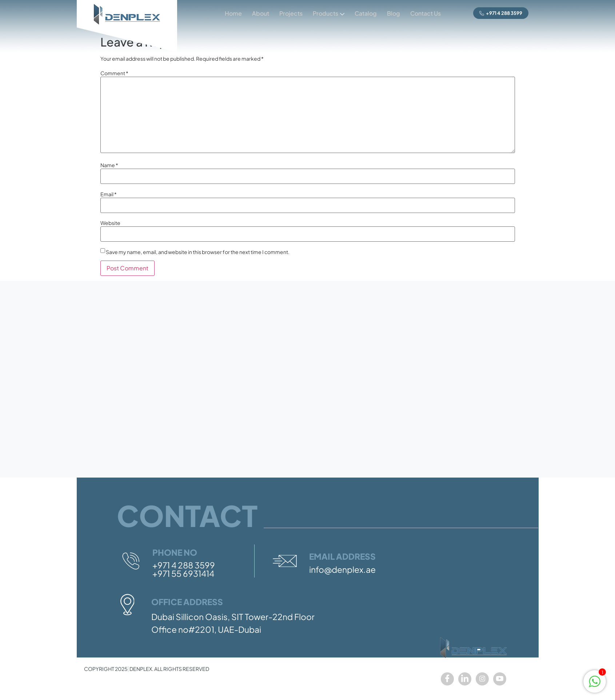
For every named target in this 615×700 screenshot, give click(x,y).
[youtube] (500, 679)
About (257, 13)
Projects (288, 13)
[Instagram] (482, 679)
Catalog (364, 13)
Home (229, 13)
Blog (392, 13)
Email (109, 194)
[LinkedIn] (465, 679)
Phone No (175, 552)
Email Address (342, 556)
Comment (114, 73)
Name (109, 165)
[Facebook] (447, 679)
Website (110, 223)
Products (326, 14)
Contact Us (425, 13)
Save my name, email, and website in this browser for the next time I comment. (198, 252)
